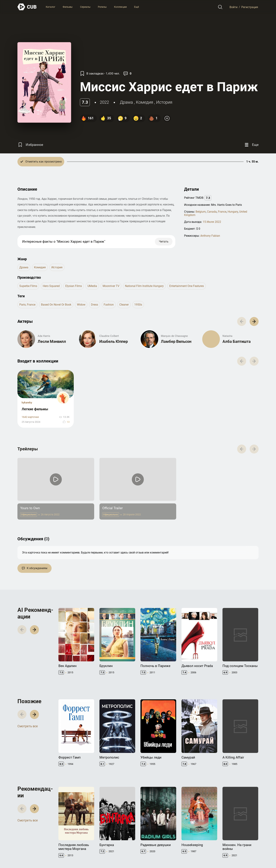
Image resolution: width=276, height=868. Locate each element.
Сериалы (85, 7)
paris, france (27, 305)
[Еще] (251, 145)
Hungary (233, 212)
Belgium (201, 212)
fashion (109, 305)
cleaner (124, 305)
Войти (233, 7)
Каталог (51, 7)
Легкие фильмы (35, 409)
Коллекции (120, 7)
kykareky (27, 403)
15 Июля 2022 (212, 222)
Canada (212, 212)
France (222, 212)
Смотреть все (28, 726)
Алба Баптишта (237, 341)
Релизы (102, 7)
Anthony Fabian (210, 236)
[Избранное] (30, 145)
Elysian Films (74, 286)
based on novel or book (56, 305)
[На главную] (27, 7)
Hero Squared (51, 286)
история (164, 102)
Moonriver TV (111, 286)
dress (95, 305)
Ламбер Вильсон (176, 341)
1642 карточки (30, 417)
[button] (254, 321)
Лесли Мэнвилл (52, 341)
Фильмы (68, 7)
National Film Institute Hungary (144, 286)
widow (81, 305)
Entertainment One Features (187, 286)
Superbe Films (28, 286)
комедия (145, 102)
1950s (138, 305)
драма (126, 102)
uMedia (92, 286)
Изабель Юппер (114, 341)
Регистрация (250, 7)
